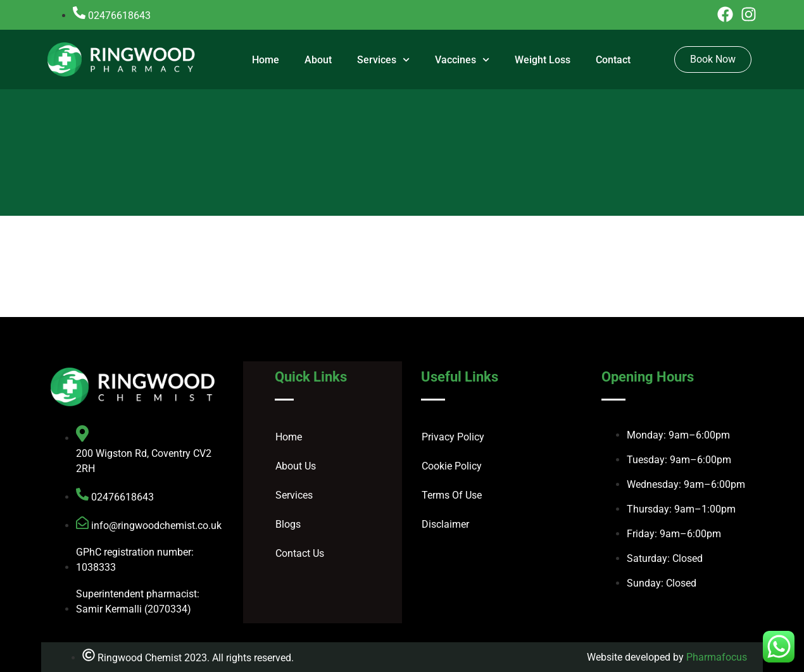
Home (266, 60)
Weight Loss (543, 60)
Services (383, 60)
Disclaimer (445, 524)
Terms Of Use (452, 495)
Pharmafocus (717, 657)
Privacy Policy (453, 437)
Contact (613, 60)
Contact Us (300, 553)
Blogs (288, 524)
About (318, 60)
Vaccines (462, 60)
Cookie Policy (452, 466)
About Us (296, 466)
